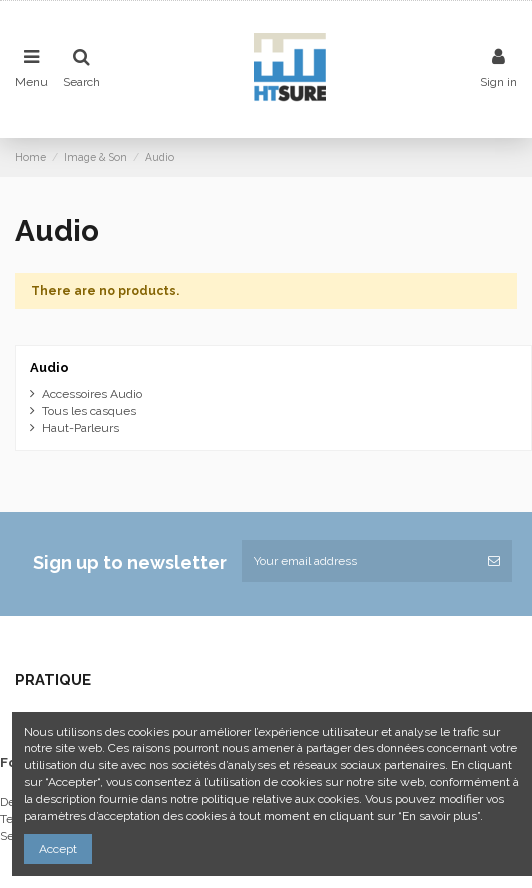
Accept (58, 849)
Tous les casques (89, 411)
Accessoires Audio (92, 394)
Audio (49, 367)
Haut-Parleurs (80, 428)
